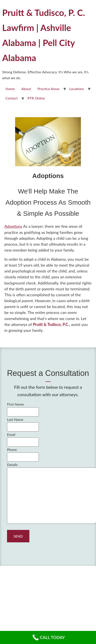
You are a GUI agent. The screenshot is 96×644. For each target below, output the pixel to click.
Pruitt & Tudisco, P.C (51, 324)
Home (10, 89)
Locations (77, 89)
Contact (12, 98)
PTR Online (36, 98)
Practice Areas (48, 89)
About (26, 89)
